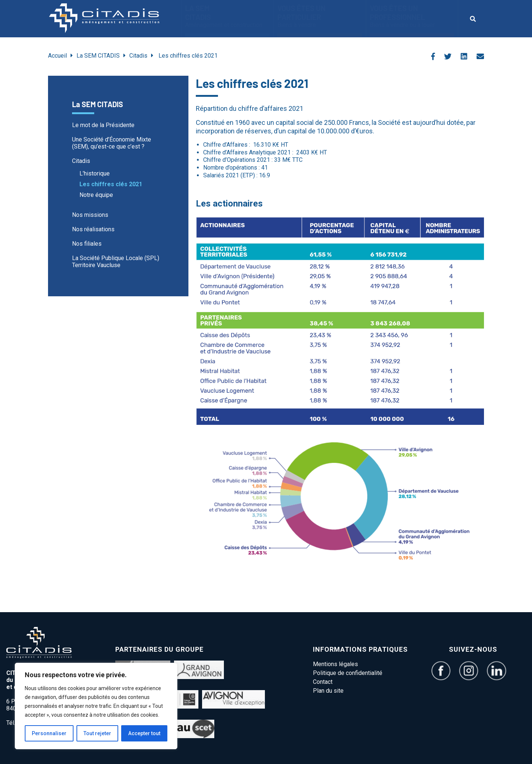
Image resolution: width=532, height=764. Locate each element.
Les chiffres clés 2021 (111, 184)
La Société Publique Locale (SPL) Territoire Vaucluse (116, 262)
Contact (323, 682)
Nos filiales (87, 244)
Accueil (57, 56)
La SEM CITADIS (227, 16)
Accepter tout (144, 733)
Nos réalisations (93, 229)
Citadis (138, 56)
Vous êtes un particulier (320, 16)
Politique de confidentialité (348, 673)
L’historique (95, 173)
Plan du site (328, 691)
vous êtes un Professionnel (412, 16)
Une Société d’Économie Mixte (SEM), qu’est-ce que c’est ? (112, 143)
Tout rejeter (97, 733)
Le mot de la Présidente (103, 125)
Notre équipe (96, 195)
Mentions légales (335, 664)
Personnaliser (49, 733)
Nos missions (90, 215)
